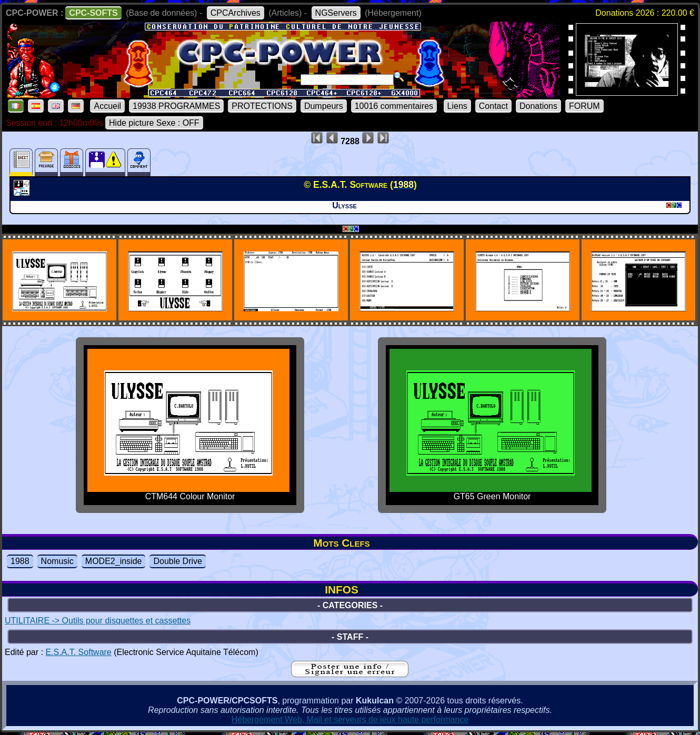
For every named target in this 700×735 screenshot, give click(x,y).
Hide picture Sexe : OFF (154, 123)
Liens (457, 106)
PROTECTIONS (262, 106)
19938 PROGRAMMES (176, 106)
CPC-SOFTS (93, 13)
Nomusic (57, 561)
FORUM (584, 106)
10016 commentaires (394, 106)
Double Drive (177, 561)
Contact (493, 106)
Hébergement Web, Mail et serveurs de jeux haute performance (350, 719)
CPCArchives (236, 13)
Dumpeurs (324, 106)
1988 (20, 561)
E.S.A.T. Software (78, 652)
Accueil (107, 106)
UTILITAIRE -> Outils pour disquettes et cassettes (98, 621)
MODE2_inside (114, 561)
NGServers (336, 13)
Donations (538, 106)
